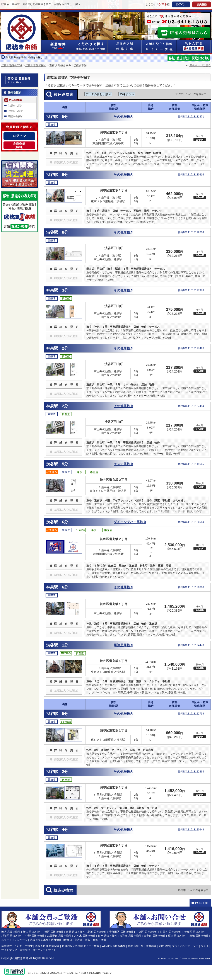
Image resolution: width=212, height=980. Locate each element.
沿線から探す (15, 111)
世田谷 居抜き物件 (171, 932)
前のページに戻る (200, 65)
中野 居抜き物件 (35, 936)
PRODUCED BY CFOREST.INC (197, 958)
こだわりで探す (91, 46)
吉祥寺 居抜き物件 (130, 936)
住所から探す (15, 106)
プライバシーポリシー (185, 946)
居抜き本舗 (21, 958)
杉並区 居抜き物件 (12, 936)
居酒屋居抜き (123, 645)
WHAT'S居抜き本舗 (194, 46)
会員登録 (202, 4)
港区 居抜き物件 (54, 932)
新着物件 (7, 946)
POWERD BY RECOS (168, 958)
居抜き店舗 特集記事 (47, 946)
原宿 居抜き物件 (177, 936)
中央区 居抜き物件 (147, 932)
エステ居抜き (123, 464)
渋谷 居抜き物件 (11, 932)
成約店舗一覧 (136, 946)
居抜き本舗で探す (36, 65)
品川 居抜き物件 (97, 932)
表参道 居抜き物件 (155, 936)
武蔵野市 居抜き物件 (59, 936)
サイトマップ (9, 950)
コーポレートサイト (44, 950)
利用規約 (164, 946)
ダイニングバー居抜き (130, 522)
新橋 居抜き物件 (199, 936)
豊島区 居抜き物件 (195, 932)
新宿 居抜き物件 (32, 932)
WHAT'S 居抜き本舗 (114, 946)
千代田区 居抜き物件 (121, 932)
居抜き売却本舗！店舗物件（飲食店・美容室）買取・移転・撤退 (68, 940)
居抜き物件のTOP (12, 65)
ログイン (181, 4)
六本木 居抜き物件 (85, 936)
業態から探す (15, 116)
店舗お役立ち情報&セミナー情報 (159, 46)
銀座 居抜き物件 (107, 936)
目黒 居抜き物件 (76, 932)
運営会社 (25, 950)
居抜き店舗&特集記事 (125, 46)
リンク (205, 946)
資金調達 (151, 946)
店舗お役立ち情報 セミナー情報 (81, 946)
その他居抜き (123, 117)
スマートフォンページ (14, 940)
